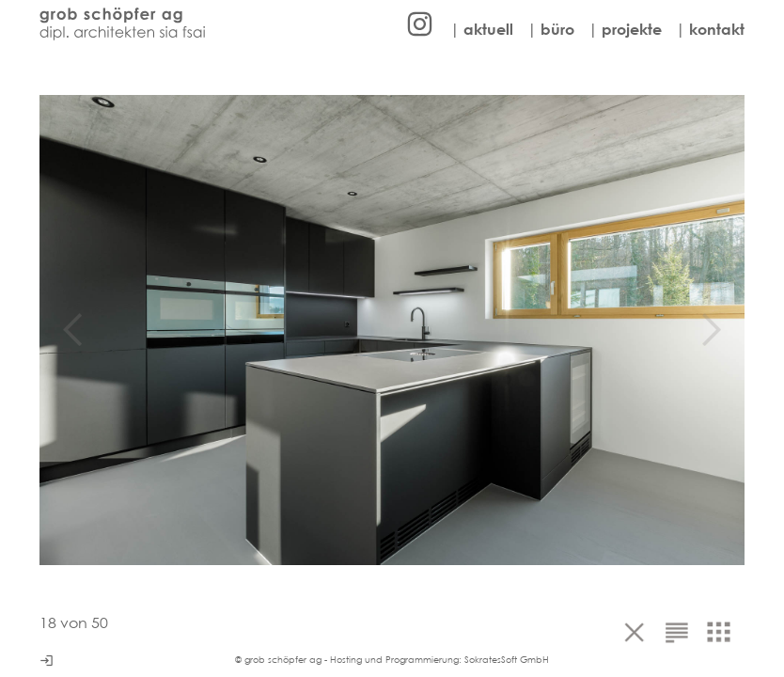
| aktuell (482, 29)
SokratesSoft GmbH (507, 660)
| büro (551, 29)
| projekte (625, 29)
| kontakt (710, 29)
